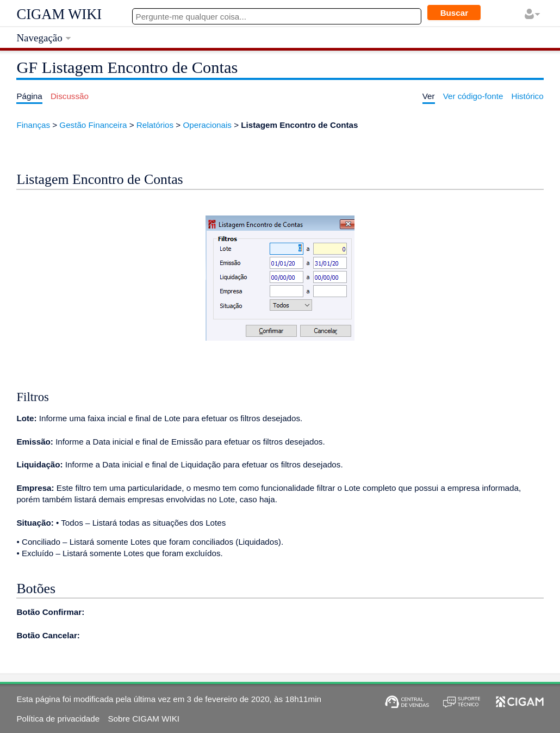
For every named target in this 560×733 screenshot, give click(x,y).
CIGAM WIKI (59, 14)
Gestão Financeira (93, 125)
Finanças (33, 125)
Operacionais (207, 125)
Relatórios (155, 125)
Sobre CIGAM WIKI (144, 719)
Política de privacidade (58, 719)
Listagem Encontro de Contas (299, 125)
